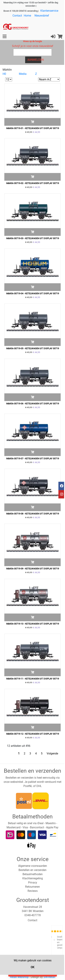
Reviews (33, 891)
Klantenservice (49, 11)
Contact (17, 16)
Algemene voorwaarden (33, 866)
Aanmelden (34, 60)
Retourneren (32, 887)
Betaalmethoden (33, 874)
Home (27, 16)
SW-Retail (49, 977)
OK (32, 967)
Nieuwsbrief (42, 16)
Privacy (33, 883)
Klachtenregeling (33, 878)
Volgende (52, 753)
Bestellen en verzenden (32, 870)
